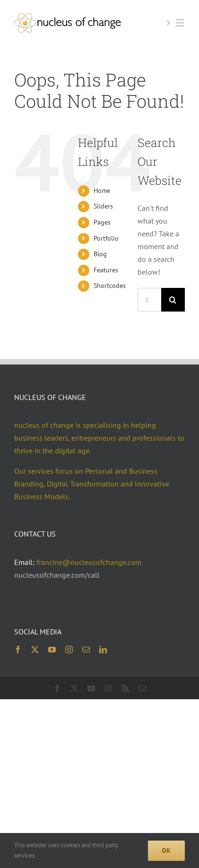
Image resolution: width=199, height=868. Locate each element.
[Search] (173, 300)
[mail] (86, 650)
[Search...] (149, 300)
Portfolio (106, 238)
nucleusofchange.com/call (57, 575)
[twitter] (35, 650)
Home (102, 191)
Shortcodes (110, 286)
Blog (100, 254)
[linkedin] (103, 650)
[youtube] (52, 650)
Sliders (103, 206)
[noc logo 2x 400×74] (68, 17)
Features (106, 270)
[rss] (125, 688)
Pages (102, 222)
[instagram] (69, 650)
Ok (166, 851)
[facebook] (18, 650)
